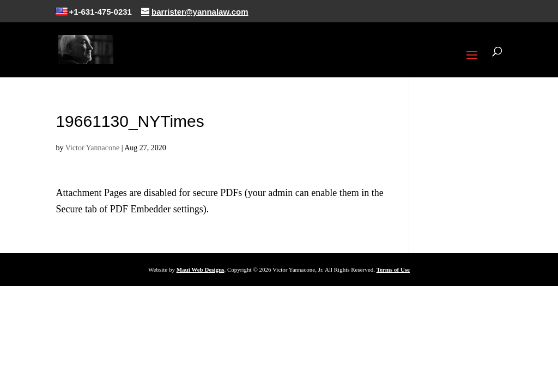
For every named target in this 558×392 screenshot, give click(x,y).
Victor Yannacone (92, 148)
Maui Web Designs (201, 269)
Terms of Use (393, 269)
